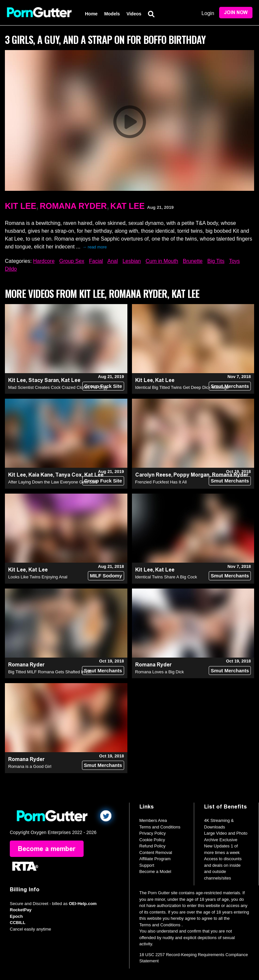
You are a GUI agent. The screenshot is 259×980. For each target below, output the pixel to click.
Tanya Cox (68, 475)
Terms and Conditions (160, 827)
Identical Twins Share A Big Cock (166, 577)
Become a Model (155, 871)
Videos (134, 14)
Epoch (16, 916)
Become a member (47, 849)
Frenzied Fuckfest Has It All (161, 482)
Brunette (193, 261)
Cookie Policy (152, 840)
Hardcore (44, 261)
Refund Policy (153, 846)
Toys (234, 261)
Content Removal (156, 853)
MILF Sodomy (106, 576)
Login (208, 13)
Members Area (153, 820)
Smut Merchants (230, 386)
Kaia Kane (41, 475)
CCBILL (18, 923)
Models (112, 14)
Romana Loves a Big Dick (160, 672)
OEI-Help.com (83, 904)
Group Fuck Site (103, 386)
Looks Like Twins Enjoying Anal (38, 577)
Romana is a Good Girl (30, 766)
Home (91, 14)
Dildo (11, 269)
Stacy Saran (44, 380)
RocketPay (21, 910)
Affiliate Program (155, 859)
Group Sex (72, 261)
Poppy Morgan (191, 475)
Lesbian (132, 261)
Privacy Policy (153, 833)
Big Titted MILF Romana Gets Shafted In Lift (50, 672)
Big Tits (216, 261)
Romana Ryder (73, 206)
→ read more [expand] (95, 247)
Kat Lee (128, 206)
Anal (113, 261)
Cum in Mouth (162, 261)
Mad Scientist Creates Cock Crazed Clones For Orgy (58, 387)
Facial (96, 261)
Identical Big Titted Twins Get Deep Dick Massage (182, 387)
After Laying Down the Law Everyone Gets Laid (53, 482)
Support (147, 865)
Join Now (236, 13)
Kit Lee (21, 206)
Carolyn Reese (153, 475)
